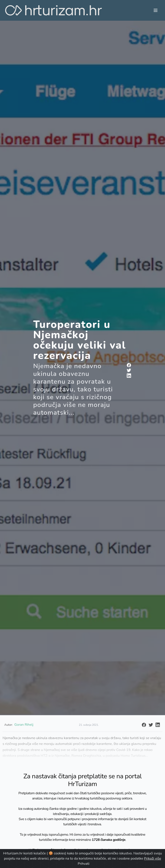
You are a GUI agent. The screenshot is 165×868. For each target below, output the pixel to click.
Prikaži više (152, 859)
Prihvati (84, 864)
